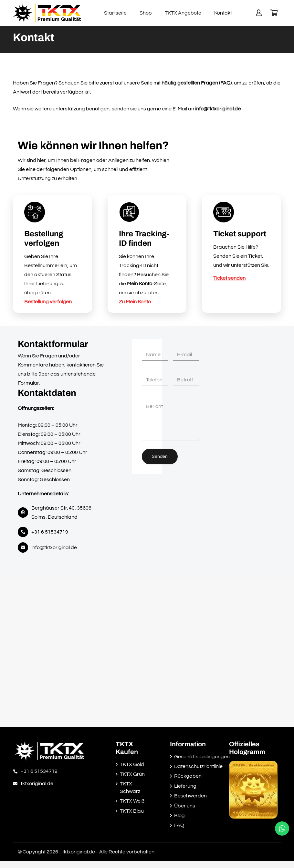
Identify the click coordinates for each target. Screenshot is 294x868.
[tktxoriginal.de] (17, 783)
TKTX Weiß (132, 801)
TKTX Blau (132, 811)
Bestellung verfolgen (48, 302)
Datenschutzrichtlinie (198, 766)
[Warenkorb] (274, 13)
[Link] (47, 13)
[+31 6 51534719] (17, 771)
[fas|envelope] (25, 547)
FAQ (179, 825)
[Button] (259, 13)
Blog (179, 816)
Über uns (185, 806)
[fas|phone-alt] (25, 532)
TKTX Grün (132, 774)
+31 (50, 532)
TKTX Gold (132, 764)
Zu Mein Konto (135, 302)
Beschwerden (190, 796)
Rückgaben (188, 776)
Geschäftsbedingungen (202, 757)
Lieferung (185, 786)
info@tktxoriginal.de (54, 547)
